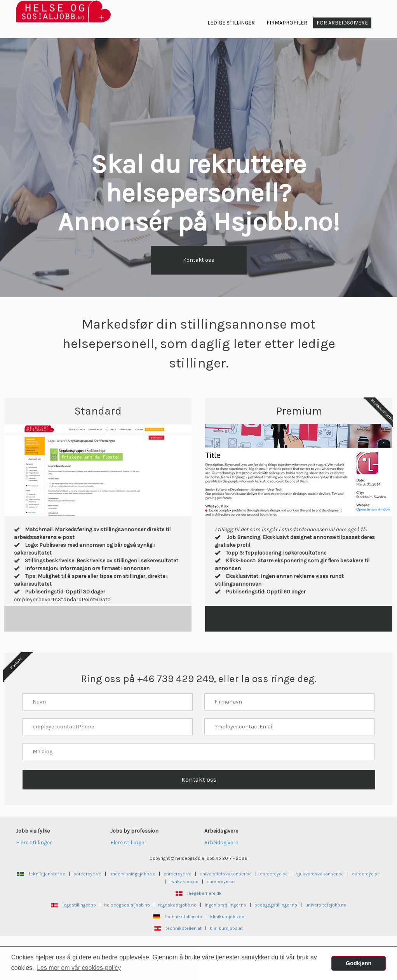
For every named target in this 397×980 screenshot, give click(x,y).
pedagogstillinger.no (276, 905)
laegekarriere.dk (205, 893)
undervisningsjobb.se (132, 874)
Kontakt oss (199, 260)
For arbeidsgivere (342, 23)
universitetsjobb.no (326, 905)
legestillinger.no (79, 905)
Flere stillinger (34, 843)
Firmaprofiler (287, 23)
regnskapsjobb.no (177, 905)
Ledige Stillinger (231, 23)
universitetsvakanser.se (226, 874)
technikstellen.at (184, 928)
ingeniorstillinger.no (225, 905)
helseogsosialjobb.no (127, 905)
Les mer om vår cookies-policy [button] (79, 968)
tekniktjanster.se (47, 874)
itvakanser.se (184, 882)
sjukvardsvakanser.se (320, 874)
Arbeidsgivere (221, 843)
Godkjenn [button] (359, 963)
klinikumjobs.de (227, 917)
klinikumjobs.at (226, 928)
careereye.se (87, 874)
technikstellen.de (183, 917)
